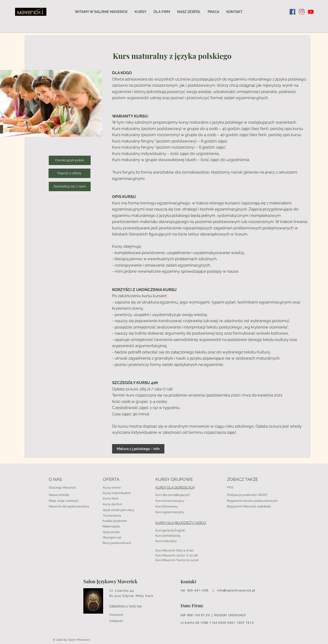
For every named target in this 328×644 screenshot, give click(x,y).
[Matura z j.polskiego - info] (138, 449)
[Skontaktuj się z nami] (70, 186)
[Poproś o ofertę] (69, 173)
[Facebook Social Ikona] (292, 12)
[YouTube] (311, 12)
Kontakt (188, 582)
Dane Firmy (192, 606)
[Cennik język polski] (70, 160)
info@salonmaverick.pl (236, 591)
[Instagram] (302, 12)
